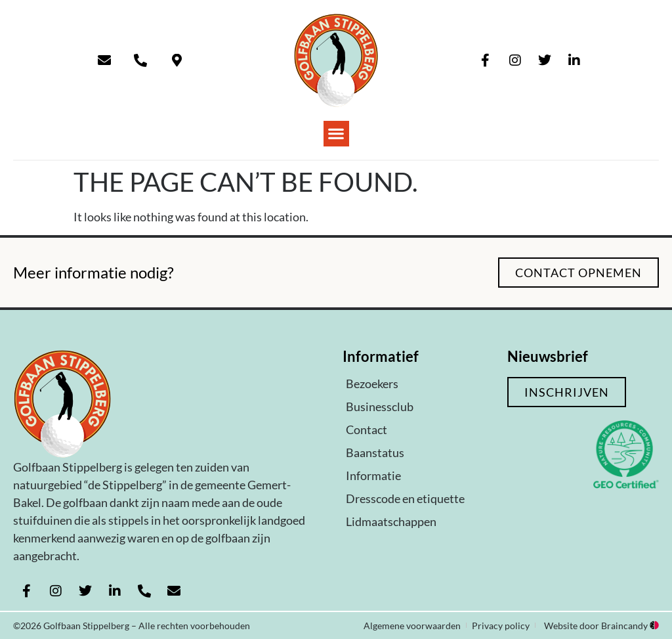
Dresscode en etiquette (405, 498)
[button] (336, 134)
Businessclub (380, 407)
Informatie (373, 475)
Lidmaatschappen (391, 521)
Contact (367, 430)
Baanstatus (375, 452)
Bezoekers (372, 384)
